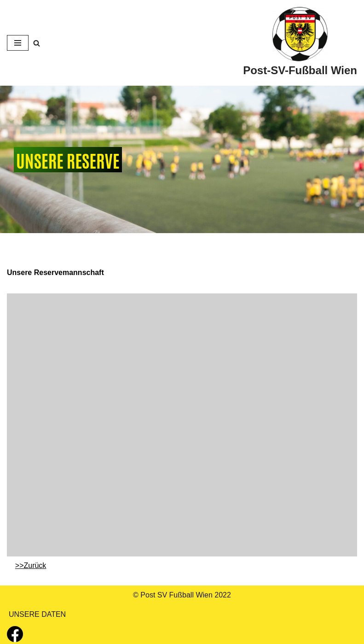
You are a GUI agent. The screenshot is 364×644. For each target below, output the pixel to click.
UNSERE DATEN (37, 614)
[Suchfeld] (37, 43)
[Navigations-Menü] (18, 43)
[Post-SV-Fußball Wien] (300, 43)
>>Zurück (31, 565)
